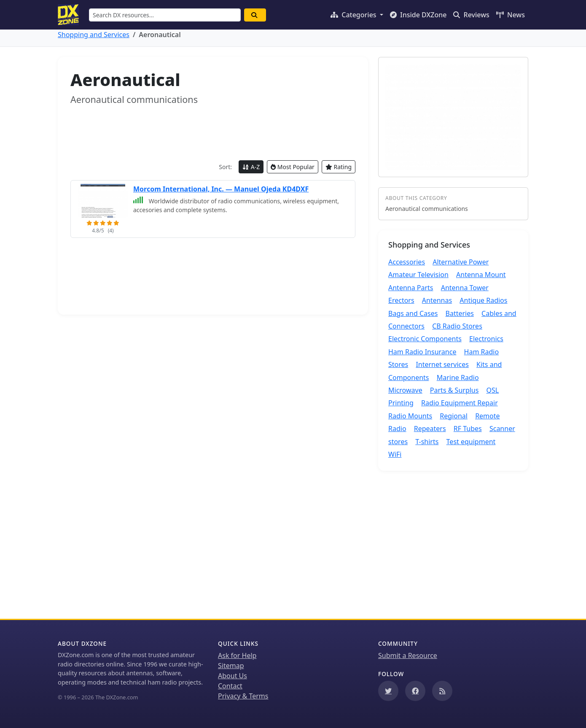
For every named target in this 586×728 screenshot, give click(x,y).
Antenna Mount (481, 275)
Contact (230, 686)
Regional (454, 416)
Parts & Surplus (454, 390)
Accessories (407, 262)
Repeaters (430, 429)
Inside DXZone (418, 15)
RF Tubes (468, 429)
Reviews (471, 15)
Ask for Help (237, 655)
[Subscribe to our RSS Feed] (442, 691)
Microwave (405, 390)
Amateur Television (418, 275)
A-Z (251, 167)
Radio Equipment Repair (460, 403)
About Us (233, 676)
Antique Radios (483, 300)
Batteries (460, 313)
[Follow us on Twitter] (388, 691)
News (511, 15)
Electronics (486, 339)
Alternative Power (461, 262)
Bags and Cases (413, 313)
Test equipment (471, 442)
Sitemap (231, 666)
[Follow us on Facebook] (415, 691)
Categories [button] (354, 15)
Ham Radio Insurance (422, 352)
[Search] (255, 15)
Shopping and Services (94, 35)
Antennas (437, 300)
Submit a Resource (408, 655)
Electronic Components (425, 339)
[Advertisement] (213, 133)
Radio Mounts (410, 416)
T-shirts (427, 442)
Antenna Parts (411, 288)
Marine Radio (458, 377)
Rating (339, 167)
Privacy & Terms (243, 696)
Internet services (442, 364)
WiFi (395, 454)
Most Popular (293, 167)
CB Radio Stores (457, 326)
